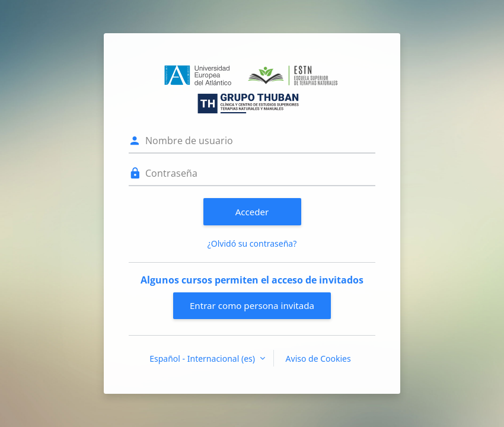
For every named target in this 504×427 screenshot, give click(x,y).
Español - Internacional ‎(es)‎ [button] (203, 359)
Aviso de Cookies (318, 359)
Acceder (252, 212)
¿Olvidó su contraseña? (252, 243)
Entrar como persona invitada (252, 305)
